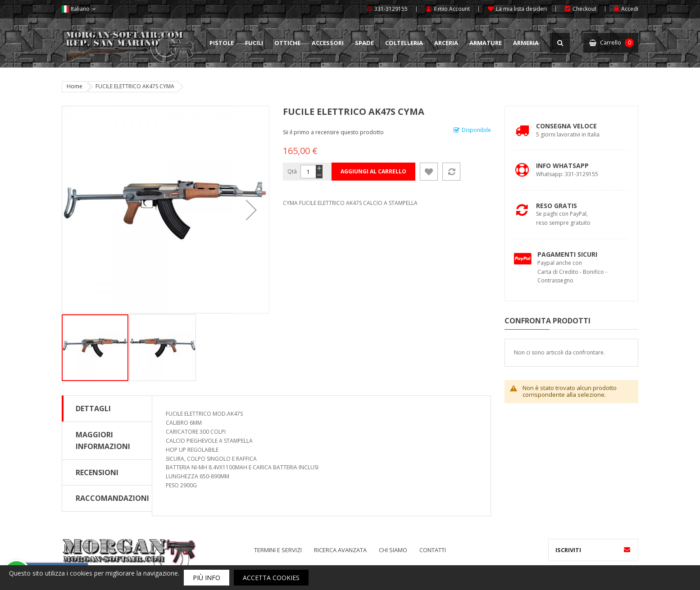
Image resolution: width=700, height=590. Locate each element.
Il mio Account (452, 9)
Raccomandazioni (112, 498)
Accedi (630, 9)
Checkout (584, 9)
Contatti (433, 550)
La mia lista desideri (521, 9)
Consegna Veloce (566, 126)
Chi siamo (393, 550)
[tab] (107, 408)
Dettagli (93, 408)
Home (75, 86)
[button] (251, 210)
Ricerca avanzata (340, 550)
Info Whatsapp (562, 166)
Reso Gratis (557, 206)
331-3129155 (391, 9)
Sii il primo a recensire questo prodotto (333, 132)
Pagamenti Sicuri (567, 254)
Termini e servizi (278, 550)
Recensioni (97, 472)
